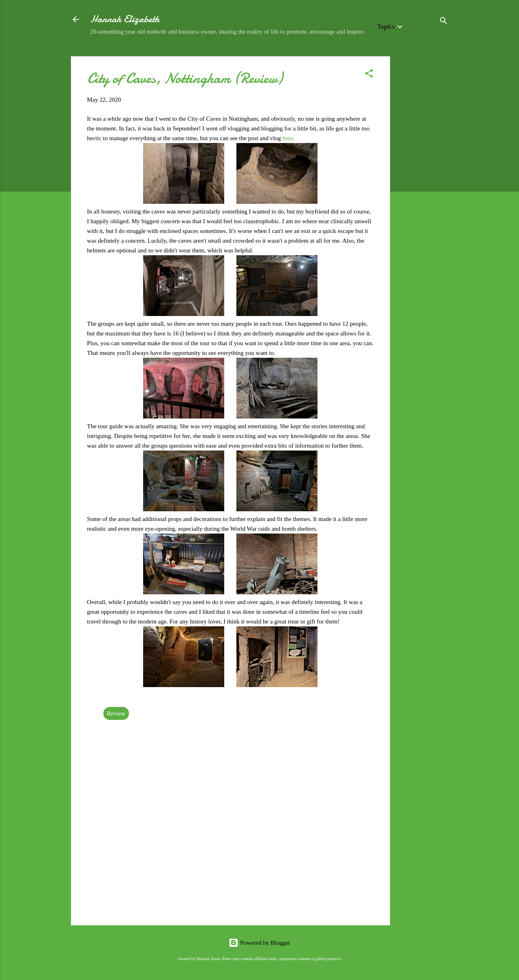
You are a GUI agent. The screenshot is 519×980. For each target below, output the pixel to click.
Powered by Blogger (259, 943)
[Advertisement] (422, 178)
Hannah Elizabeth (125, 19)
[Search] (444, 22)
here (287, 138)
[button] (369, 75)
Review (116, 713)
